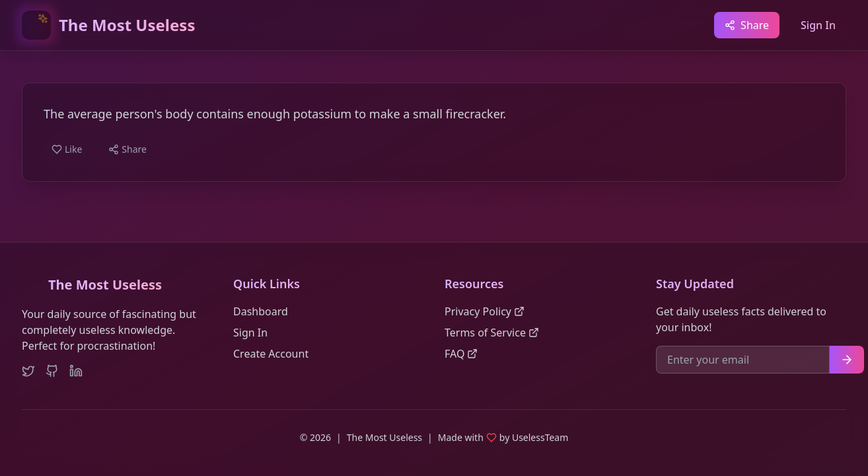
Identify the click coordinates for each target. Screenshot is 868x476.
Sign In (818, 25)
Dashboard (261, 311)
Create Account (271, 354)
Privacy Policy (485, 311)
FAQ (461, 354)
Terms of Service (492, 333)
